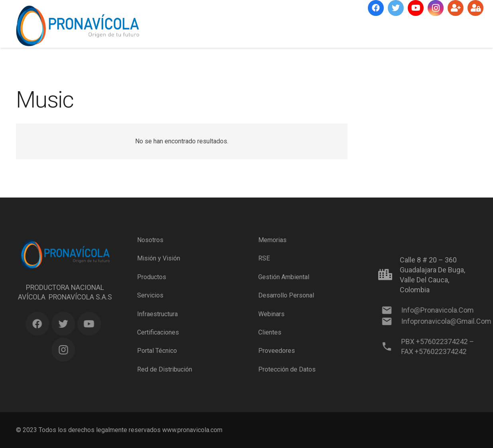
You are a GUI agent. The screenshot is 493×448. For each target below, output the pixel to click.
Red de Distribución (165, 369)
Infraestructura (157, 314)
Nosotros (150, 240)
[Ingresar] (475, 8)
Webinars (271, 314)
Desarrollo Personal (286, 295)
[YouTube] (416, 8)
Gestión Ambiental (284, 277)
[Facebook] (376, 8)
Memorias (272, 240)
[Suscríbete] (456, 8)
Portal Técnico (157, 351)
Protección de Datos (287, 369)
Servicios (150, 295)
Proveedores (277, 351)
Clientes (270, 332)
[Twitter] (396, 8)
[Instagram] (436, 8)
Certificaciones (158, 332)
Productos (152, 277)
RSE (264, 258)
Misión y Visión (159, 258)
